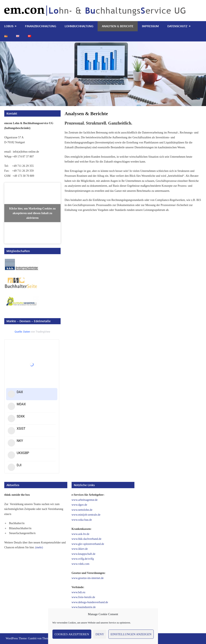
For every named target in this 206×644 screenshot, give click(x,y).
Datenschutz (177, 26)
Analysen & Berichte (118, 26)
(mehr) (39, 547)
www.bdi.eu (78, 592)
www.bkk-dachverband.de (87, 539)
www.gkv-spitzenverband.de (88, 544)
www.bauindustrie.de (84, 607)
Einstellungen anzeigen (131, 634)
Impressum (150, 26)
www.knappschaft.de (83, 554)
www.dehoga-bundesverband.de (90, 602)
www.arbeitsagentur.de (85, 500)
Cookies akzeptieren (72, 634)
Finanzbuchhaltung (41, 26)
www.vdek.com (81, 564)
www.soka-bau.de (82, 520)
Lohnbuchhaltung (79, 26)
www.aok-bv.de (81, 534)
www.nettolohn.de (82, 510)
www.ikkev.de (80, 549)
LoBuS (9, 26)
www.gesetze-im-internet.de (88, 578)
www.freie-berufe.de (83, 597)
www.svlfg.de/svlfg (83, 559)
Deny (100, 634)
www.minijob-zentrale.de (86, 515)
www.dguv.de (79, 505)
